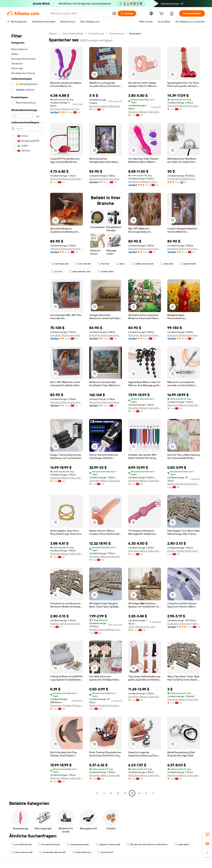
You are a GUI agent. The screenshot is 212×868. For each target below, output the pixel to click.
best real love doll (22, 852)
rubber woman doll (142, 264)
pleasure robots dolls (108, 844)
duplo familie (188, 264)
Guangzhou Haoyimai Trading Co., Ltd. (184, 624)
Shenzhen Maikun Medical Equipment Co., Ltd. (106, 106)
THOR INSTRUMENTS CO (181, 179)
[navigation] (27, 414)
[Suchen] (127, 13)
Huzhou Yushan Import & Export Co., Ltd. (184, 551)
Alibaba (53, 33)
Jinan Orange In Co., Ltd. (142, 627)
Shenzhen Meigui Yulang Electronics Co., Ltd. (145, 112)
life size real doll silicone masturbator (147, 844)
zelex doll (166, 264)
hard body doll (60, 264)
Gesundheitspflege (73, 33)
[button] (114, 13)
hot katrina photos (49, 844)
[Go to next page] (153, 793)
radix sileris (182, 844)
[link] (207, 834)
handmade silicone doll (52, 852)
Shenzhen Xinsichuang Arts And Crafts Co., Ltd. (106, 179)
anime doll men (82, 852)
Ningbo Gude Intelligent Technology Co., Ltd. (106, 630)
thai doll (103, 264)
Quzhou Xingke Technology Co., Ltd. (184, 484)
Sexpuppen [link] (135, 33)
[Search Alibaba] (80, 13)
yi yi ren (57, 272)
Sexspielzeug (117, 33)
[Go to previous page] (97, 793)
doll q (120, 264)
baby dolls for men (80, 272)
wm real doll (83, 264)
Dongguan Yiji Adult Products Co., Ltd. (67, 705)
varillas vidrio (106, 272)
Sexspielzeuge (96, 33)
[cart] (162, 14)
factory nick (105, 852)
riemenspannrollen (78, 844)
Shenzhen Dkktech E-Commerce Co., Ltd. (67, 109)
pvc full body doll (21, 844)
